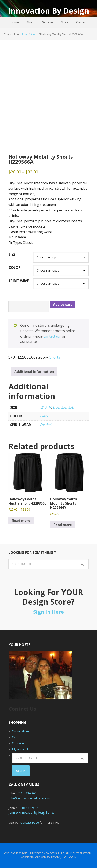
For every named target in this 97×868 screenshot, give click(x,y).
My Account (20, 749)
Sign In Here (48, 612)
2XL (64, 407)
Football (46, 425)
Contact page (30, 822)
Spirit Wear (19, 281)
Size (12, 254)
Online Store (20, 731)
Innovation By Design (49, 11)
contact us (52, 336)
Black (44, 416)
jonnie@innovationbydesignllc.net (31, 812)
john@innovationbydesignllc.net (30, 798)
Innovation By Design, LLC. (47, 853)
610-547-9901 (29, 808)
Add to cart (63, 305)
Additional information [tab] (34, 371)
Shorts (34, 34)
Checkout (18, 743)
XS (42, 407)
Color (15, 267)
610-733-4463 (27, 793)
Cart (15, 737)
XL (58, 407)
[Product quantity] (29, 306)
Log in (72, 857)
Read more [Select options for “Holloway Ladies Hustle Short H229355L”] (21, 521)
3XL (71, 407)
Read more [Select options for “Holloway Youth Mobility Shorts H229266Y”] (63, 525)
